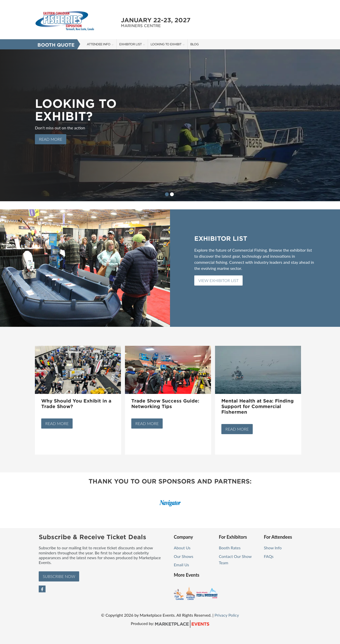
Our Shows (184, 556)
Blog (194, 44)
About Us (182, 548)
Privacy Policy (227, 615)
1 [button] (167, 194)
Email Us (181, 565)
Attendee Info (99, 44)
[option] (170, 125)
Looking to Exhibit (166, 44)
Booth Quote (56, 45)
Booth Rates (230, 548)
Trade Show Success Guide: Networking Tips (165, 404)
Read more (51, 139)
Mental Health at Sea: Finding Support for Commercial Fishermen (258, 406)
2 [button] (172, 194)
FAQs (269, 556)
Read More (57, 423)
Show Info (273, 548)
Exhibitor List (130, 44)
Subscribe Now (59, 576)
